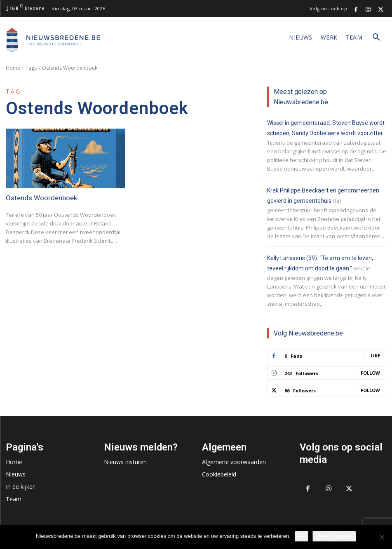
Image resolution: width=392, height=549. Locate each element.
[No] (382, 537)
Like (375, 355)
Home (13, 68)
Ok (302, 536)
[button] (376, 38)
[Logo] (53, 40)
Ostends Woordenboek (41, 198)
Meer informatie (334, 536)
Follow (370, 373)
